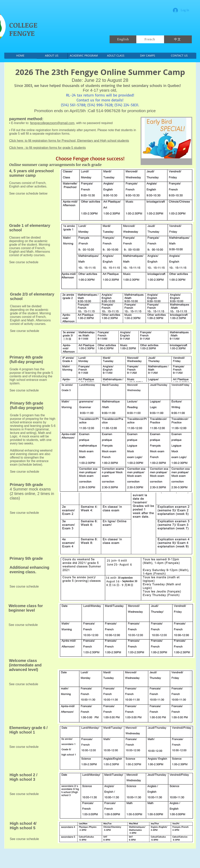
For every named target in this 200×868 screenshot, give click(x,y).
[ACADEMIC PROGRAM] (84, 56)
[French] (150, 39)
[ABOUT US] (52, 56)
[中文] (178, 39)
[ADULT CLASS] (116, 56)
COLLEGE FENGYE (23, 29)
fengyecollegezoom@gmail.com (52, 123)
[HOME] (20, 56)
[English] (123, 39)
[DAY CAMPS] (148, 56)
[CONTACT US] (179, 56)
